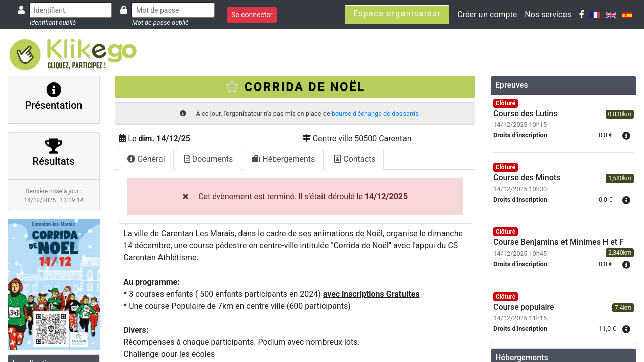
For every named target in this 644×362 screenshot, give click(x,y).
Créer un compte (487, 14)
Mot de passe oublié (160, 22)
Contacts (355, 159)
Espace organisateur (397, 13)
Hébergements (284, 159)
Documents (209, 159)
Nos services (548, 14)
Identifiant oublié (53, 22)
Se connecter (252, 15)
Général (146, 159)
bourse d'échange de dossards (375, 113)
